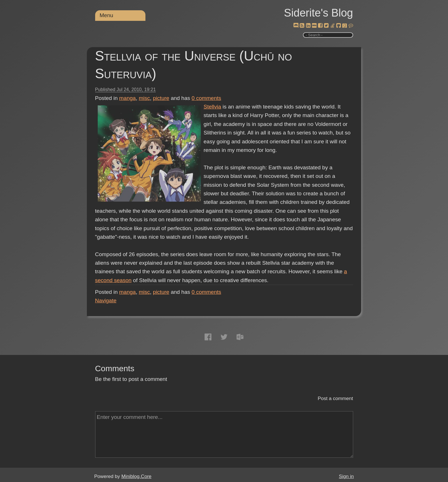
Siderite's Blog (319, 13)
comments (207, 98)
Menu (107, 15)
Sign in (346, 476)
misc (144, 98)
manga (127, 98)
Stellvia (212, 107)
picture (161, 98)
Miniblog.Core (136, 476)
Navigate (106, 301)
